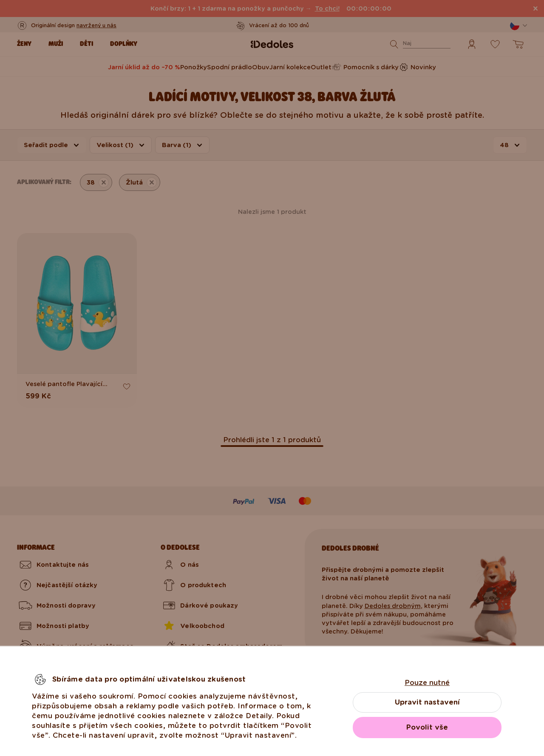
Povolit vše (427, 727)
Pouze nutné (427, 683)
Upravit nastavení (427, 702)
